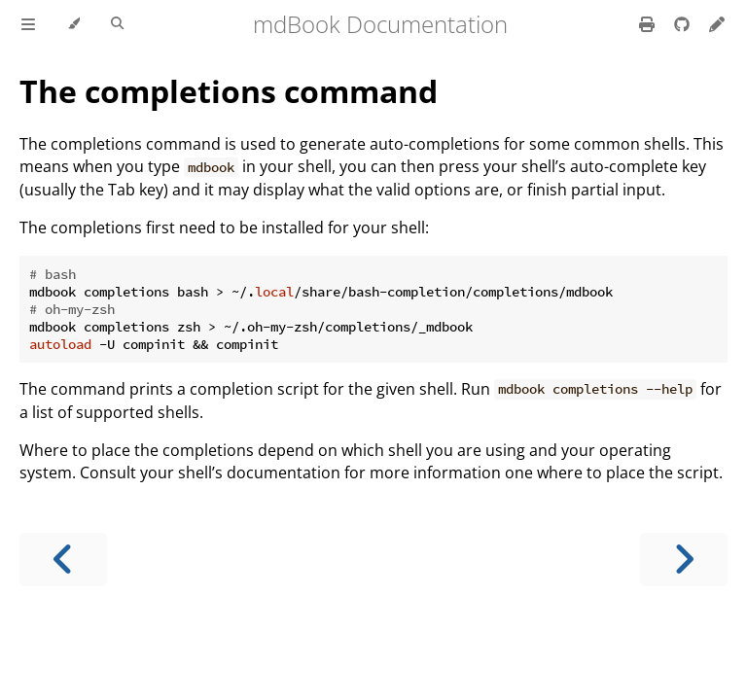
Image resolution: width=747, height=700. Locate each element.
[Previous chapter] (63, 560)
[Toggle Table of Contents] (28, 24)
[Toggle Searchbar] (117, 24)
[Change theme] (73, 24)
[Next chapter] (684, 560)
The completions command (229, 91)
